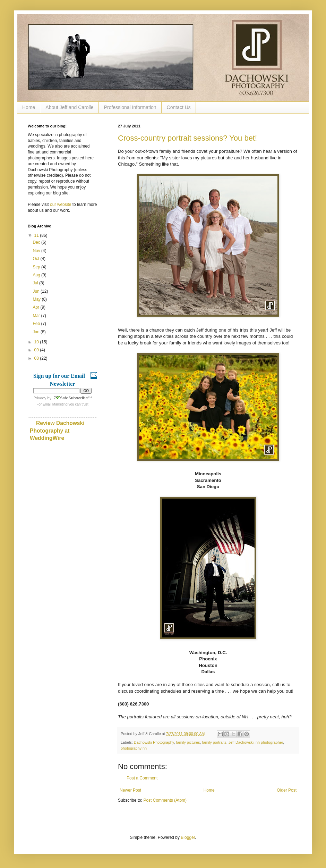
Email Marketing (55, 404)
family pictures (188, 742)
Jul (36, 283)
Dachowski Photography (154, 742)
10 (37, 342)
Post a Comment (142, 778)
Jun (37, 291)
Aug (37, 275)
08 (37, 358)
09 (37, 350)
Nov (37, 251)
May (37, 299)
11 (37, 235)
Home (29, 107)
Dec (37, 242)
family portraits (214, 742)
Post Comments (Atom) (165, 800)
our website (61, 205)
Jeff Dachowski (241, 742)
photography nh (134, 748)
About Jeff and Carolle (69, 107)
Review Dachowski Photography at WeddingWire (57, 431)
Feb (37, 324)
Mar (37, 316)
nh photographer (269, 742)
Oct (36, 259)
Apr (36, 307)
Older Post (287, 790)
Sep (37, 267)
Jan (37, 332)
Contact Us (179, 107)
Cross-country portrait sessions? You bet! (187, 138)
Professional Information (130, 107)
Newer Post (130, 790)
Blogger (188, 837)
